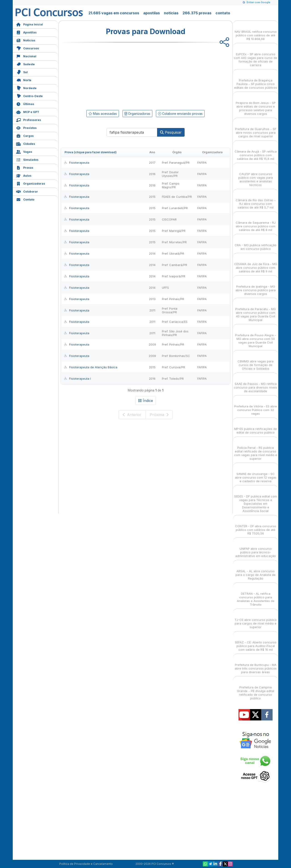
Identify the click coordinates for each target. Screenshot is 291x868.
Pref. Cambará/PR (174, 265)
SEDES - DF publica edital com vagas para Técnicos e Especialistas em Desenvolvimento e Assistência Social (256, 500)
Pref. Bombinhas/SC (176, 356)
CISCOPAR (169, 219)
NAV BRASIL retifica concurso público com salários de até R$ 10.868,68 (256, 31)
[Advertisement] (108, 75)
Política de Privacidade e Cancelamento (86, 864)
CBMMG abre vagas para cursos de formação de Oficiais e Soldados (256, 361)
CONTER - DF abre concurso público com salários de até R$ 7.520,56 (256, 526)
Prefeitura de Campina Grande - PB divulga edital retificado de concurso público (256, 689)
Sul (22, 72)
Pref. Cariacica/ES (175, 322)
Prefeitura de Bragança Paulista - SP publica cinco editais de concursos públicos (256, 80)
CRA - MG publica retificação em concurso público (256, 243)
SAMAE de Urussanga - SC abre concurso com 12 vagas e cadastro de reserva (256, 473)
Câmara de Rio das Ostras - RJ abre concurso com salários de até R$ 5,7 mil (256, 200)
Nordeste (26, 88)
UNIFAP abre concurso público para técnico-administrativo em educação (256, 548)
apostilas (152, 13)
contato (223, 13)
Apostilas (26, 32)
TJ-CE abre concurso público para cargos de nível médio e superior (256, 619)
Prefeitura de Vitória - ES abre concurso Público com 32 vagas (256, 406)
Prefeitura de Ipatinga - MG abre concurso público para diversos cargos (256, 286)
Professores (29, 119)
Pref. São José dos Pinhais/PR (175, 333)
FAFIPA (202, 163)
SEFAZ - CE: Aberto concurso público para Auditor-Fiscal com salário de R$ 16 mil (256, 642)
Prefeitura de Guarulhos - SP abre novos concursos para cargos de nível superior (256, 129)
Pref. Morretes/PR (174, 242)
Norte (24, 80)
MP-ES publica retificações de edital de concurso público (256, 427)
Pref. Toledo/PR (173, 379)
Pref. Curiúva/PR (173, 367)
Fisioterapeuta (77, 163)
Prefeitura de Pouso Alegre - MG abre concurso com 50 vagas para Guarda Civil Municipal (256, 337)
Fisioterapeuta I (77, 379)
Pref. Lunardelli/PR (175, 208)
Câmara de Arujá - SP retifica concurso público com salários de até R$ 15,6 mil (256, 151)
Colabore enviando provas (180, 114)
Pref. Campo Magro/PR (171, 185)
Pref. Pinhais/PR (173, 299)
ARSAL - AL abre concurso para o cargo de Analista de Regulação (256, 571)
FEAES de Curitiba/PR (177, 197)
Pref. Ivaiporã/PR (174, 276)
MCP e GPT (28, 112)
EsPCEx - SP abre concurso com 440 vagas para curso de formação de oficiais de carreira (256, 56)
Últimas (25, 104)
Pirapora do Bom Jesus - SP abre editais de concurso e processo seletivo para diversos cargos (256, 104)
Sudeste (25, 64)
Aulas (24, 175)
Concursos (28, 48)
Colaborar (27, 191)
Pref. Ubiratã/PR (173, 253)
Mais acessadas (103, 114)
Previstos (26, 127)
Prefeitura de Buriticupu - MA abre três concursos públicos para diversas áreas (256, 664)
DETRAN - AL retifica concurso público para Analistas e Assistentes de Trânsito (256, 595)
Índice (146, 401)
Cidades (26, 143)
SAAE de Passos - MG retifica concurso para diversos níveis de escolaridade (256, 383)
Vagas (24, 151)
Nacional (26, 56)
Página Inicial (30, 24)
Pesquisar (171, 132)
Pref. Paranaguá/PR (176, 163)
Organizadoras (31, 183)
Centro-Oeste (29, 96)
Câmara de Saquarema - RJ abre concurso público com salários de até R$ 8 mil (256, 222)
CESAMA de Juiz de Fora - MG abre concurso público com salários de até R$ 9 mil (256, 264)
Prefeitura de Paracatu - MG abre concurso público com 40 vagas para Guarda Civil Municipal (256, 310)
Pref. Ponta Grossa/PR (170, 310)
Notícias (26, 40)
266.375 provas (197, 13)
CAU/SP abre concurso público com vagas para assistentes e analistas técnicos (256, 175)
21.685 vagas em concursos (114, 13)
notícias (171, 13)
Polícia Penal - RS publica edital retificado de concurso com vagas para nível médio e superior (256, 449)
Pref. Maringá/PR (174, 231)
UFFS (165, 288)
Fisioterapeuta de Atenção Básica (90, 367)
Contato (25, 199)
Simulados (27, 159)
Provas (25, 167)
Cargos (25, 135)
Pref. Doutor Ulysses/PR (170, 174)
